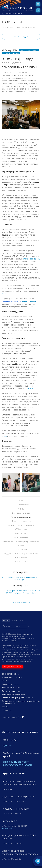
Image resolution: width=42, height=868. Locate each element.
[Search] (15, 626)
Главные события (21, 505)
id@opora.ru (8, 745)
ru (38, 10)
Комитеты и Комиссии (10, 684)
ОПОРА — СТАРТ (21, 562)
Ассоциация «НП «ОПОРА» (12, 677)
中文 (22, 620)
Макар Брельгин (29, 303)
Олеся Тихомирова (31, 261)
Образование (7, 710)
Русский (6, 620)
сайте (31, 391)
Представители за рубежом (17, 765)
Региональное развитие (26, 28)
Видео (21, 545)
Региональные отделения (15, 762)
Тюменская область (11, 53)
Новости (10, 28)
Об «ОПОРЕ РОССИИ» (10, 674)
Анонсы (21, 509)
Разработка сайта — (13, 717)
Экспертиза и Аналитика (11, 691)
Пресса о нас (21, 533)
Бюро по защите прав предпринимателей (21, 541)
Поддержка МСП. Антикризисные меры (21, 554)
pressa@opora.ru (8, 828)
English (15, 620)
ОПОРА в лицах (21, 529)
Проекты (5, 707)
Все (21, 501)
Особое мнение (21, 537)
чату (5, 438)
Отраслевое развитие (21, 521)
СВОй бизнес (21, 558)
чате (4, 296)
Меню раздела (22, 37)
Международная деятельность (21, 525)
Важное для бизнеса (21, 513)
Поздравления (21, 550)
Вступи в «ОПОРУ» (12, 666)
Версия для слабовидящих (12, 14)
